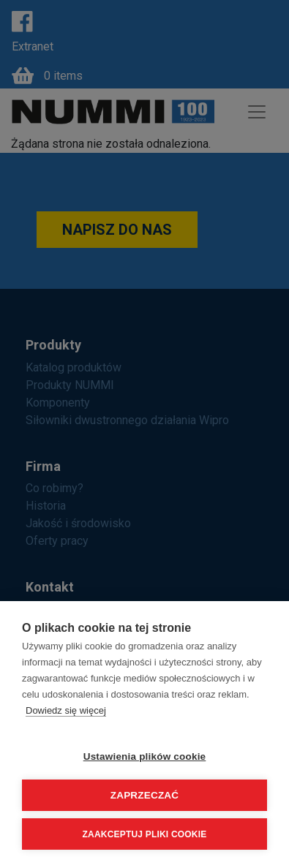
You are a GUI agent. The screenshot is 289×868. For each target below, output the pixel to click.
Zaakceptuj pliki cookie (145, 834)
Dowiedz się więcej (66, 710)
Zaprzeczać (145, 795)
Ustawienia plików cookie (145, 756)
